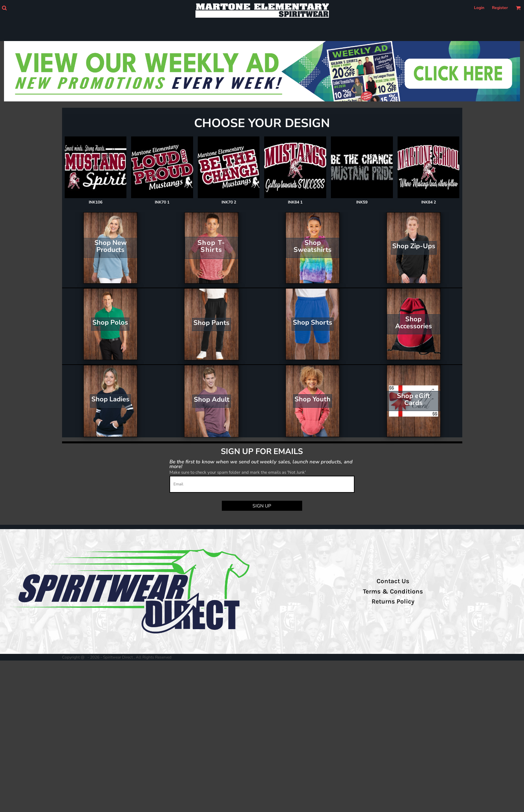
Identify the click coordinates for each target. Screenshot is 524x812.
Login (479, 8)
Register (500, 8)
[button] (4, 8)
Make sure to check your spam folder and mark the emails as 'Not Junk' (238, 472)
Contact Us (393, 581)
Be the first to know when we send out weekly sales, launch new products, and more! (261, 464)
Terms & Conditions (393, 591)
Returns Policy (393, 601)
